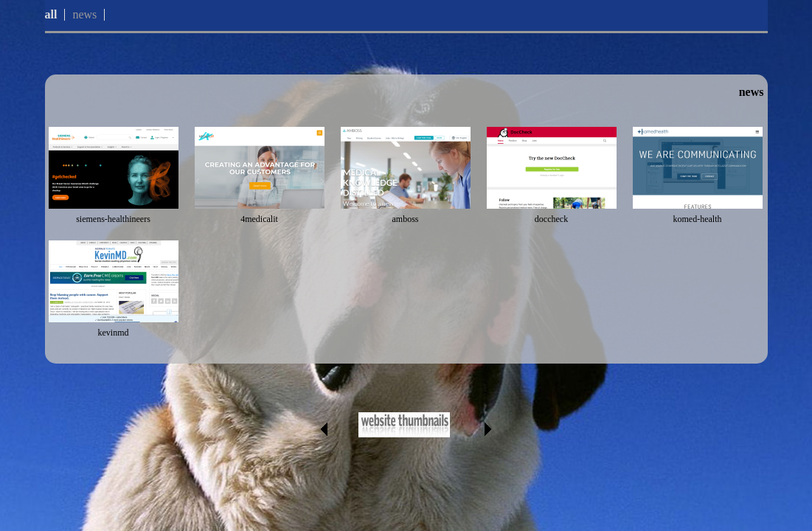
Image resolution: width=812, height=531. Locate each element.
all (51, 14)
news (84, 14)
